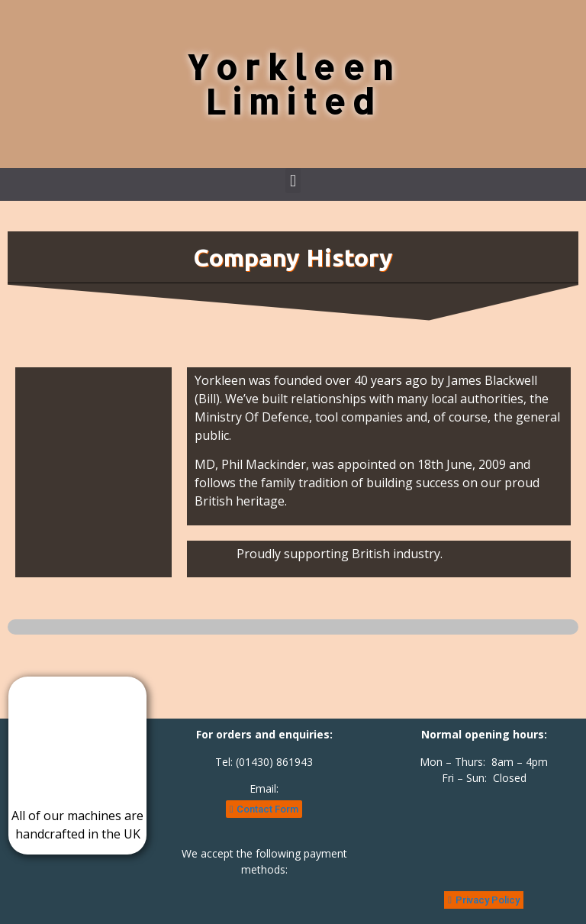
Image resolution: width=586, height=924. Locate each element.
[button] (293, 181)
